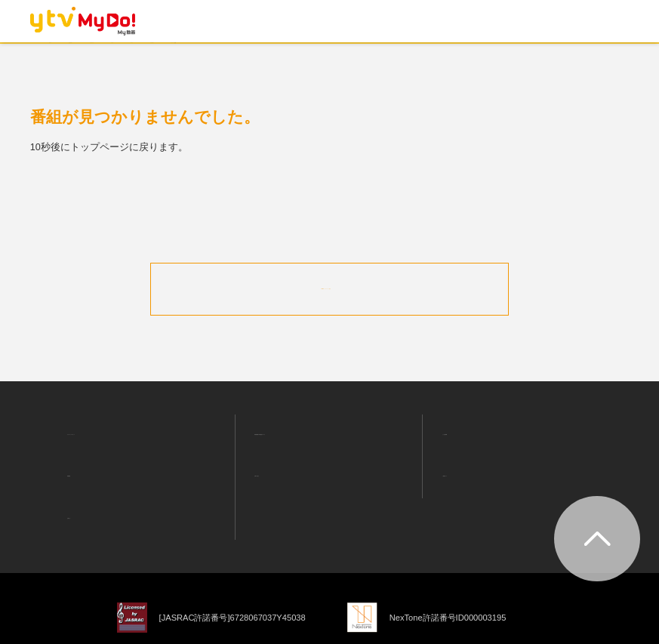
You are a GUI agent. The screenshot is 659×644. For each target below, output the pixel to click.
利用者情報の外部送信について (314, 424)
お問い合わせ (275, 451)
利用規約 (78, 451)
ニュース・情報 (459, 56)
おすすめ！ (129, 56)
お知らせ (78, 479)
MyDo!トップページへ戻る (330, 287)
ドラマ (263, 56)
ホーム (67, 56)
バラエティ (377, 56)
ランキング (200, 56)
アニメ (315, 56)
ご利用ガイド (463, 451)
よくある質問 (463, 424)
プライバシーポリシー (107, 424)
